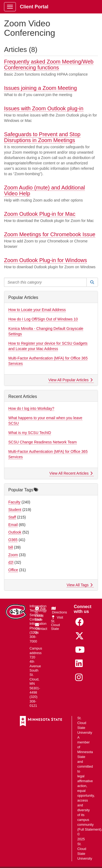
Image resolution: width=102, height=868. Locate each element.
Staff (12, 517)
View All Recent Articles (71, 473)
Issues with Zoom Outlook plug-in (44, 108)
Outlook (15, 532)
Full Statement (89, 830)
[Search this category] (45, 282)
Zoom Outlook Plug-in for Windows (45, 260)
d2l (11, 562)
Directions (59, 611)
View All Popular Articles (70, 380)
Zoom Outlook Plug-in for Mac (40, 214)
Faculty (14, 502)
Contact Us (41, 629)
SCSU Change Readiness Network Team (43, 442)
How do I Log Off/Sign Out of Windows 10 (43, 319)
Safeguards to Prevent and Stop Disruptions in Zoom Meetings (42, 137)
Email (13, 525)
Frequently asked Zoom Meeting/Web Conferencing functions (49, 65)
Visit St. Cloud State (57, 623)
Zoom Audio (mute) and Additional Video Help (44, 190)
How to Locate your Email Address (37, 310)
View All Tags (80, 585)
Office (13, 570)
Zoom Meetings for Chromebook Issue (50, 234)
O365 (13, 540)
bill (11, 547)
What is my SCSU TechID (30, 433)
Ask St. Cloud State (40, 614)
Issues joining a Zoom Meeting (40, 88)
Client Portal (34, 7)
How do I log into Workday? (31, 408)
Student (15, 510)
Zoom (13, 555)
